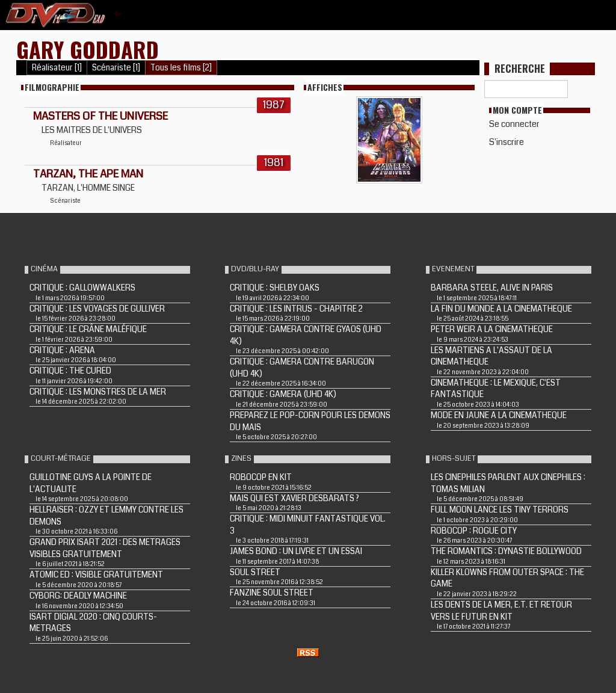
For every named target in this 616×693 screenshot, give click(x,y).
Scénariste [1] (116, 68)
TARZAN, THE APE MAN (88, 174)
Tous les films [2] (181, 68)
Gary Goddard (88, 49)
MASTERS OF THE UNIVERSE (100, 116)
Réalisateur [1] (57, 68)
